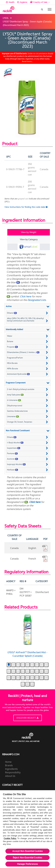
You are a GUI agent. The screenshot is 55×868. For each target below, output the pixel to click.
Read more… (28, 61)
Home (8, 762)
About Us (10, 776)
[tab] (29, 247)
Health (10, 2)
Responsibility (13, 772)
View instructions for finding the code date (26, 207)
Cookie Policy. (10, 838)
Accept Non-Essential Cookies (27, 851)
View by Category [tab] (29, 239)
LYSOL (6, 18)
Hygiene (22, 2)
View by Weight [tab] (29, 232)
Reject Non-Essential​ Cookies (28, 858)
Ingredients (11, 769)
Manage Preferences (28, 864)
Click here (26, 296)
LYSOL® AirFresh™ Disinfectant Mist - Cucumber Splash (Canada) (27, 635)
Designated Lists (37, 300)
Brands (9, 765)
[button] (27, 313)
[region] (27, 829)
